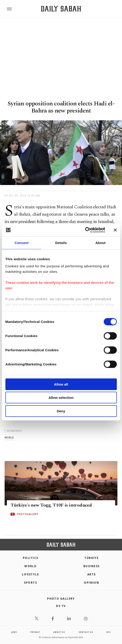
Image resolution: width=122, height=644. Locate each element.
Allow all (61, 384)
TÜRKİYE (91, 558)
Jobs (14, 632)
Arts (92, 574)
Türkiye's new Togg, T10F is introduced (51, 505)
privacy (35, 632)
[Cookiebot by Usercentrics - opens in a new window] (85, 230)
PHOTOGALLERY (28, 514)
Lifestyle (30, 574)
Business (92, 566)
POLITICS (31, 558)
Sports (30, 583)
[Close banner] (115, 230)
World (30, 566)
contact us (86, 632)
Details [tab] (61, 243)
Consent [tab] (21, 243)
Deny (61, 411)
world (9, 437)
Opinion (91, 583)
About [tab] (100, 243)
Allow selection (61, 398)
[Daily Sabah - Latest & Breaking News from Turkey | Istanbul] (61, 9)
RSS (108, 632)
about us (59, 632)
